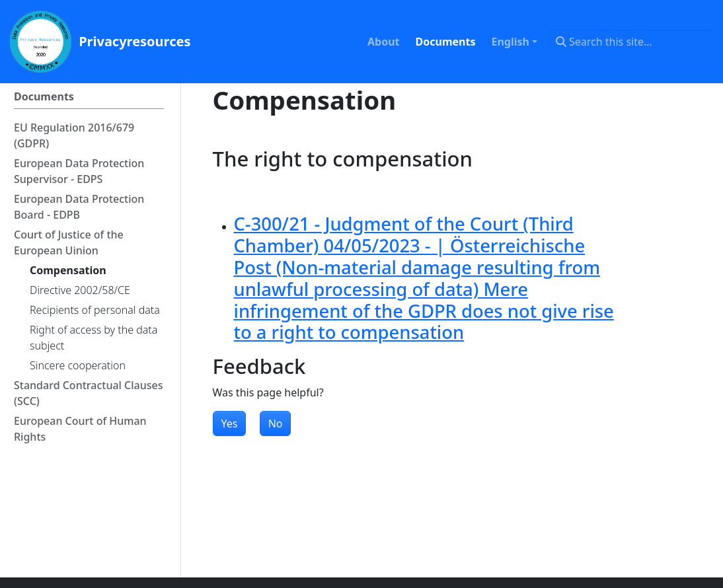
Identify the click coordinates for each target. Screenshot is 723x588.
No (276, 423)
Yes (230, 423)
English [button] (510, 42)
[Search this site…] (631, 42)
